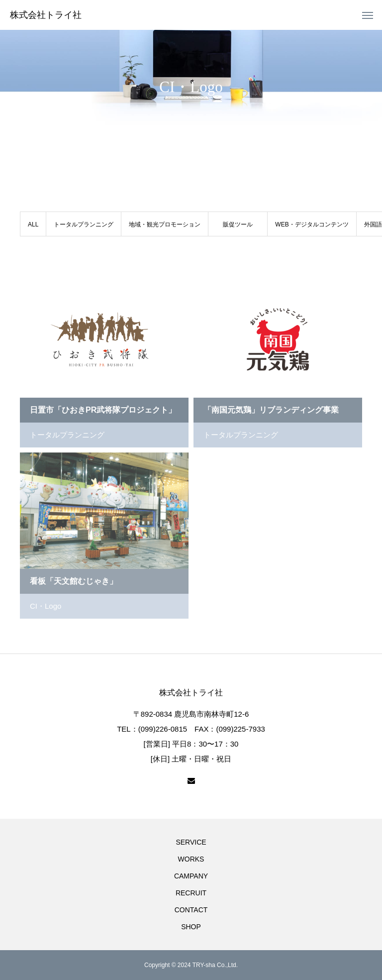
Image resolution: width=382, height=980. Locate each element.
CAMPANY (191, 876)
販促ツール (238, 224)
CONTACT (191, 910)
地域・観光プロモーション (165, 224)
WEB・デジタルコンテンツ (312, 224)
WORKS (191, 859)
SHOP (191, 927)
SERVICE (191, 842)
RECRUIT (191, 893)
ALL (33, 224)
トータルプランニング (84, 224)
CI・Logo (46, 606)
